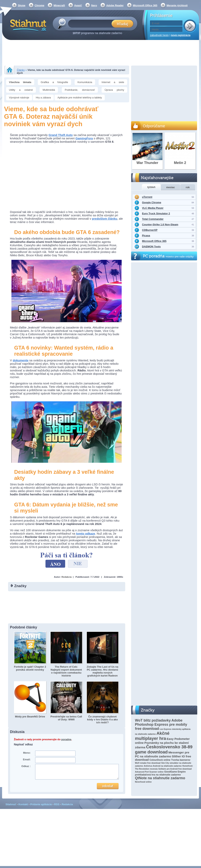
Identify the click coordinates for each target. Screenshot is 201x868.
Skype (22, 5)
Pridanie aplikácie (41, 804)
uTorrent (147, 197)
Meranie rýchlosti (177, 5)
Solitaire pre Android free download (175, 769)
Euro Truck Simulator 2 (156, 213)
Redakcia (66, 577)
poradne (66, 739)
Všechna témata (20, 82)
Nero (94, 5)
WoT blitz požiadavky (153, 720)
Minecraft (59, 5)
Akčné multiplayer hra (152, 736)
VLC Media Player (153, 208)
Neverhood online (143, 782)
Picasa (146, 236)
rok (188, 187)
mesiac (170, 187)
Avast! (78, 5)
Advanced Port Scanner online (149, 772)
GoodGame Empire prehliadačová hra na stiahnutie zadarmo (160, 773)
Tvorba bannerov (181, 760)
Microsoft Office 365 (145, 5)
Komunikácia (85, 82)
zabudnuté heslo (159, 35)
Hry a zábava (43, 98)
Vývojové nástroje (19, 98)
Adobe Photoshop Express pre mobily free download (161, 725)
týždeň (151, 187)
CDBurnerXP (150, 230)
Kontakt (23, 804)
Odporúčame (154, 126)
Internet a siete (113, 82)
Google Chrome (152, 202)
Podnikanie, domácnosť (80, 90)
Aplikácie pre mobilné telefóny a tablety (80, 98)
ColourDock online (160, 760)
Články (21, 70)
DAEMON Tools (151, 247)
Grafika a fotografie (54, 82)
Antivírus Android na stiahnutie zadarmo (163, 766)
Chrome (39, 5)
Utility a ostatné (21, 90)
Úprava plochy (114, 90)
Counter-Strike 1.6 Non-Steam (160, 224)
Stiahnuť (11, 804)
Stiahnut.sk (27, 25)
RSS (57, 804)
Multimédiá (49, 90)
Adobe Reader (115, 5)
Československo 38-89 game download (164, 749)
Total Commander (153, 219)
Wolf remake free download (148, 763)
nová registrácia (181, 35)
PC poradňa (168, 256)
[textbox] (91, 24)
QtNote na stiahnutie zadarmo (160, 778)
